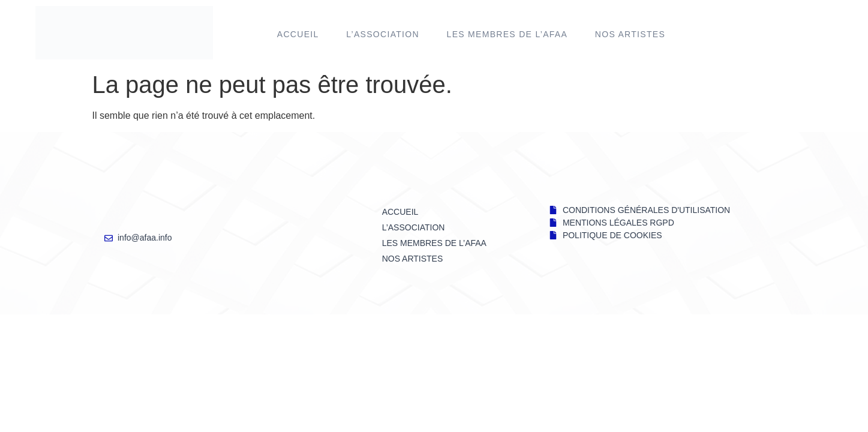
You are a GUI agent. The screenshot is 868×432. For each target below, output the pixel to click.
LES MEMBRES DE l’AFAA (507, 34)
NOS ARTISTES (630, 34)
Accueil (298, 34)
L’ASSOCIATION (383, 34)
